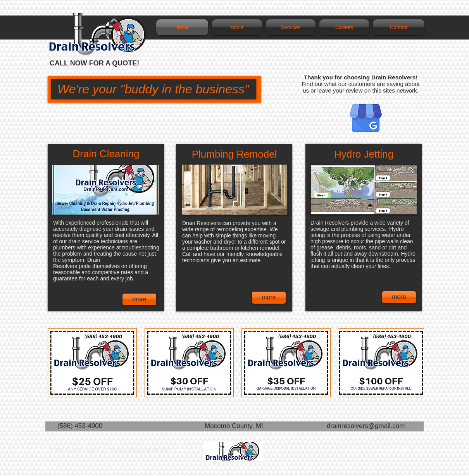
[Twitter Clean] (405, 450)
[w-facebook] (397, 450)
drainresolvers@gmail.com (366, 426)
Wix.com (162, 450)
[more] (139, 299)
